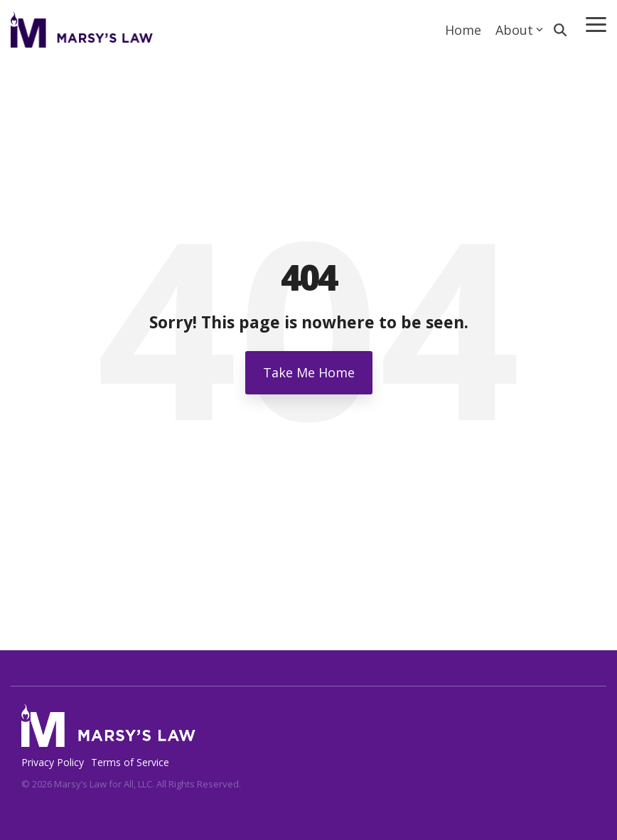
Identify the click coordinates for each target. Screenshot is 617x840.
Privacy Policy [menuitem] (53, 762)
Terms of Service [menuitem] (130, 762)
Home (463, 30)
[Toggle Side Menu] (596, 23)
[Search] (560, 30)
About (519, 30)
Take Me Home (309, 372)
